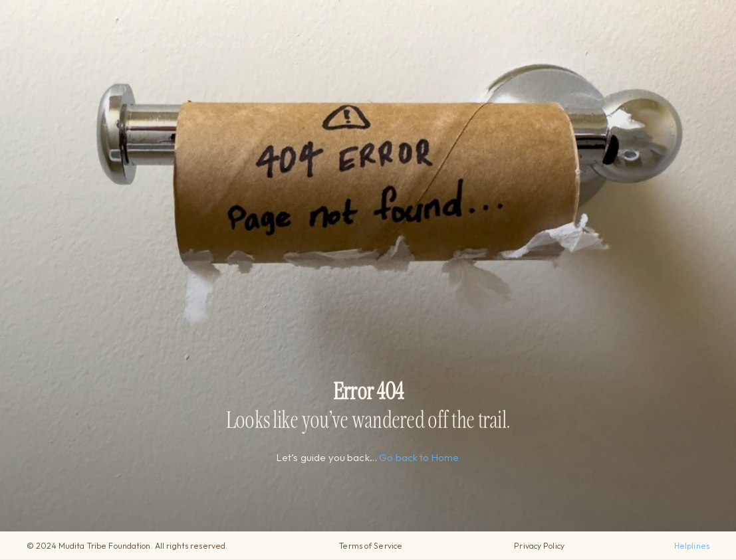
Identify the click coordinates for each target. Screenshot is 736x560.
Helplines (692, 546)
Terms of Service (371, 546)
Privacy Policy (539, 546)
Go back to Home (420, 457)
